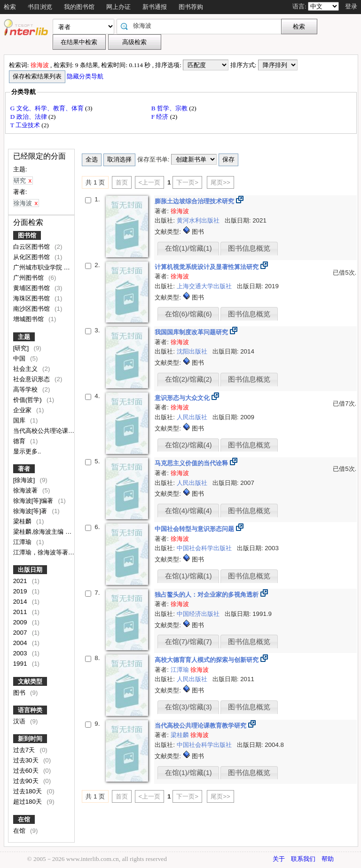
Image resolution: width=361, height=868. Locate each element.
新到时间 (30, 739)
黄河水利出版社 (199, 220)
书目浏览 (40, 7)
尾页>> (220, 182)
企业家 (23, 410)
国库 (20, 420)
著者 (24, 469)
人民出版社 (193, 417)
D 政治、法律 (29, 117)
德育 (20, 441)
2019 (21, 591)
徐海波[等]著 (31, 511)
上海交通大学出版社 (205, 286)
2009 (21, 622)
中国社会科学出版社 (205, 548)
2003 (21, 653)
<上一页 (150, 182)
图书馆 (27, 235)
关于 (279, 859)
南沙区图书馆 (32, 309)
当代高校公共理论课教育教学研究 (60, 431)
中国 (20, 358)
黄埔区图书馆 (32, 288)
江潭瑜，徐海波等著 (42, 552)
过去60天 (27, 771)
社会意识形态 (32, 379)
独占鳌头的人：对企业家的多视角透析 (208, 595)
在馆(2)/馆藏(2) (188, 379)
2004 (21, 643)
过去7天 (25, 750)
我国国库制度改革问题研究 (192, 332)
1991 (21, 664)
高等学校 (26, 389)
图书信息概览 (249, 248)
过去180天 (28, 791)
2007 (21, 633)
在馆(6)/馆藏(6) (188, 314)
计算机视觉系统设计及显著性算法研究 (208, 267)
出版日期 (30, 570)
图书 (20, 693)
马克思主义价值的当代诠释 (192, 463)
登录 (351, 6)
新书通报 (155, 7)
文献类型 (30, 681)
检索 (10, 7)
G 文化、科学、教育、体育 (48, 108)
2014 (21, 602)
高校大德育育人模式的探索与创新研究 (208, 660)
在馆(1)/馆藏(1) (188, 248)
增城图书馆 (29, 319)
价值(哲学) (28, 400)
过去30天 (27, 760)
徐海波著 (26, 490)
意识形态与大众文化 (183, 398)
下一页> (187, 182)
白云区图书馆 (32, 247)
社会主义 (26, 369)
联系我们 (303, 859)
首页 (122, 182)
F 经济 (161, 117)
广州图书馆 (29, 278)
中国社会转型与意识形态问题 (195, 529)
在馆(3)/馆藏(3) (188, 707)
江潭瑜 (23, 542)
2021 (21, 581)
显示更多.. (27, 451)
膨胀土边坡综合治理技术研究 (195, 201)
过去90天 (27, 781)
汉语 (20, 721)
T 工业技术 (26, 125)
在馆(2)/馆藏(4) (188, 445)
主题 (24, 337)
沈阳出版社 (193, 351)
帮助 (328, 859)
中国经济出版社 (199, 614)
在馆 (24, 819)
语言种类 (30, 710)
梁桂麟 (23, 521)
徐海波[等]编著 (34, 501)
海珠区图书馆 (32, 298)
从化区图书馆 (32, 257)
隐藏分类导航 (86, 76)
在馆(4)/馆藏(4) (188, 511)
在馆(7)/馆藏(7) (188, 642)
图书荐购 (191, 7)
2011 (21, 612)
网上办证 (118, 7)
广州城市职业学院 (39, 267)
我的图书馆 (79, 7)
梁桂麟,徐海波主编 (39, 532)
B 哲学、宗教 (170, 108)
